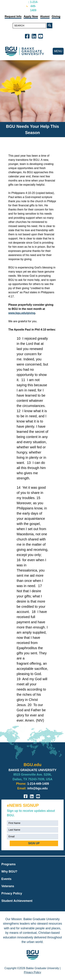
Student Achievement (17, 901)
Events (6, 879)
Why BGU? (9, 871)
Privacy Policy (12, 893)
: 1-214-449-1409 (33, 6)
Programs (8, 864)
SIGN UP (34, 843)
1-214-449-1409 (38, 784)
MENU (58, 51)
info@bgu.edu (37, 788)
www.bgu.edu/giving (22, 313)
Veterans (8, 886)
